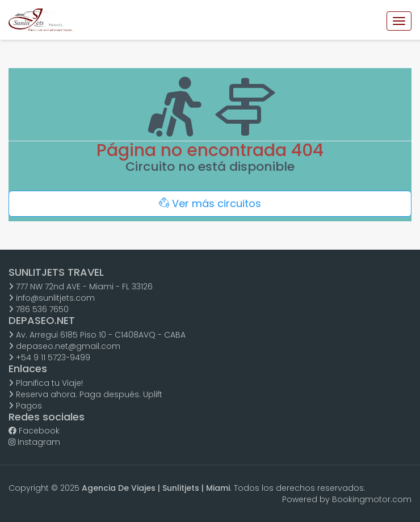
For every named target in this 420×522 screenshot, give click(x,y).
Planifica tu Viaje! (46, 383)
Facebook (34, 431)
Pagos (25, 406)
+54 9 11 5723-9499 (49, 357)
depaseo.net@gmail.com (64, 346)
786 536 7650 (39, 309)
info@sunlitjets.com (52, 298)
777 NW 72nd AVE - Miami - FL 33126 (81, 287)
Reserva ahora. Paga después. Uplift (85, 394)
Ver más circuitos (210, 203)
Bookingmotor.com (372, 499)
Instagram (34, 442)
